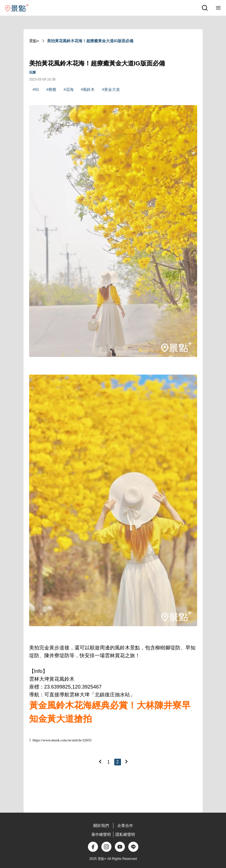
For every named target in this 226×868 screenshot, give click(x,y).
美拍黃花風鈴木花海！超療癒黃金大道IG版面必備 (90, 41)
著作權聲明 (101, 834)
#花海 (69, 89)
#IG (36, 89)
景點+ (34, 41)
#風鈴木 (88, 89)
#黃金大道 (111, 89)
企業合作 (125, 826)
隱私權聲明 (125, 834)
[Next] (126, 761)
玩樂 (32, 72)
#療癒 (51, 89)
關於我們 (101, 826)
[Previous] (100, 761)
